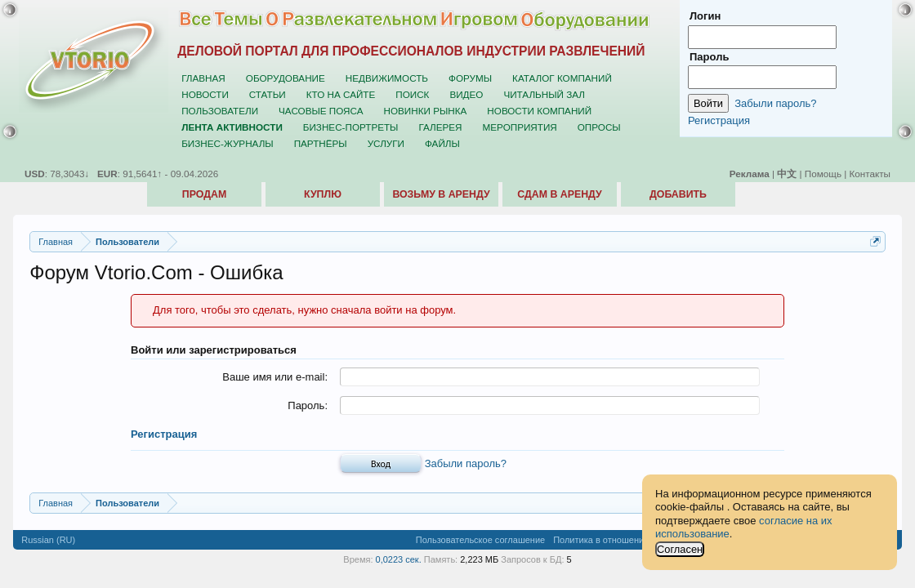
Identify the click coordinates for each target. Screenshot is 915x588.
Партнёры (321, 143)
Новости (205, 94)
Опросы (599, 127)
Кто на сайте (341, 94)
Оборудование (286, 78)
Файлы (442, 143)
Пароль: (308, 405)
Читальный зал (544, 94)
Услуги (386, 143)
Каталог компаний (562, 78)
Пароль (709, 57)
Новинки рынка (426, 111)
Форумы (470, 78)
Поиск (412, 94)
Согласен (680, 549)
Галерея (440, 127)
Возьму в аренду (441, 194)
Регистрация (164, 434)
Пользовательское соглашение (480, 540)
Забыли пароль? (466, 463)
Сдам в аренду (559, 194)
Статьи (268, 94)
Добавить (678, 194)
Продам (204, 194)
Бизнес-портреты (351, 127)
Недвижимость (387, 78)
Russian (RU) (48, 540)
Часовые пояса (321, 111)
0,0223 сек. (399, 559)
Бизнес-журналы (227, 143)
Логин (705, 16)
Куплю (323, 194)
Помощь (823, 174)
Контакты (870, 174)
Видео (466, 94)
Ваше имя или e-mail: (275, 377)
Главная (203, 78)
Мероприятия (520, 127)
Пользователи (220, 111)
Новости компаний (539, 111)
